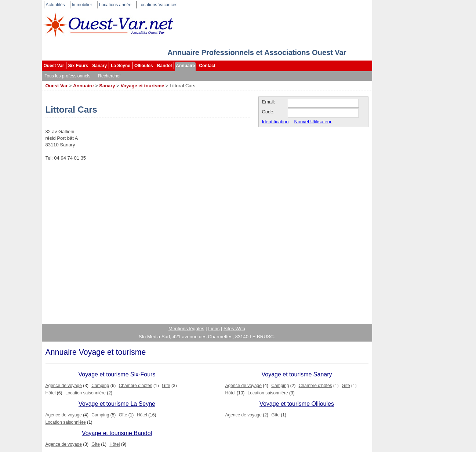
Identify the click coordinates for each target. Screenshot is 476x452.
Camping (100, 386)
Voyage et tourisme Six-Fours (117, 374)
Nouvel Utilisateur (313, 122)
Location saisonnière (86, 393)
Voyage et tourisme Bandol (117, 433)
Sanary (99, 66)
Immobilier (82, 5)
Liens (214, 329)
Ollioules (144, 66)
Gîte (166, 386)
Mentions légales (186, 329)
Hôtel (51, 393)
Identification (275, 122)
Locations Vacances (158, 5)
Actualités (55, 5)
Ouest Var (54, 66)
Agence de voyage (64, 386)
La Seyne (121, 66)
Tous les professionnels (68, 76)
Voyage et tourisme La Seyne (117, 404)
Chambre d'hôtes (136, 386)
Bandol (165, 66)
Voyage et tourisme (142, 86)
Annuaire (185, 66)
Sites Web (234, 329)
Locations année (115, 5)
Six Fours (78, 66)
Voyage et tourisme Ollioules (297, 404)
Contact (207, 66)
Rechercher (109, 76)
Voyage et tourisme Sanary (297, 374)
